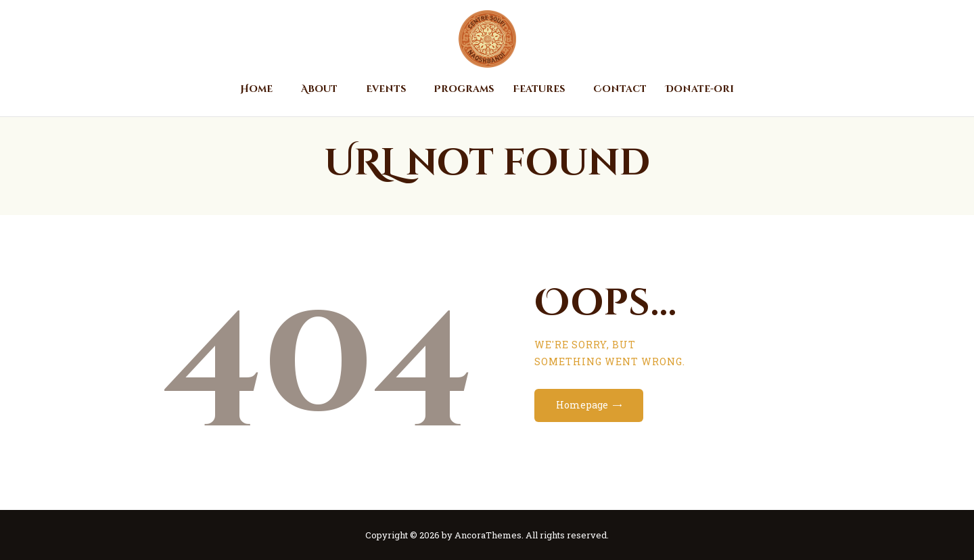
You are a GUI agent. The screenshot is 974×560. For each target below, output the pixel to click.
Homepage (582, 405)
